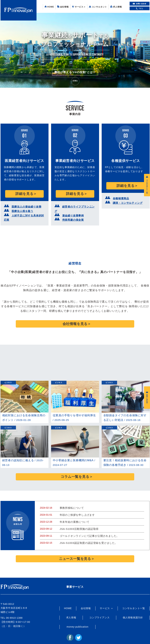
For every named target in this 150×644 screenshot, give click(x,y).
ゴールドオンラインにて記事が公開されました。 (88, 523)
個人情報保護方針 (133, 602)
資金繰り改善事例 (72, 208)
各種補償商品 (120, 196)
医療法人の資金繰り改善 (25, 204)
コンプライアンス (99, 602)
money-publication (78, 611)
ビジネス (8, 373)
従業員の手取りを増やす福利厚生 (73, 406)
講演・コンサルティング (126, 200)
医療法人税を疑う (21, 208)
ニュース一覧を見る (75, 544)
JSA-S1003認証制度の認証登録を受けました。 (87, 529)
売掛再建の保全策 (72, 212)
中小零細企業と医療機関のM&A (72, 451)
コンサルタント (98, 7)
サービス (79, 7)
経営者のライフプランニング (78, 204)
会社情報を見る (75, 316)
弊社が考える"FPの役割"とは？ (75, 74)
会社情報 (63, 7)
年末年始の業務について (74, 509)
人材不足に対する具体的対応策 (28, 212)
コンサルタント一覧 (134, 593)
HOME (49, 7)
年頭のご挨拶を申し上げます (76, 503)
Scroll (75, 81)
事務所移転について (71, 496)
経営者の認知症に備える (17, 451)
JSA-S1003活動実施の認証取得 (78, 516)
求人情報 (116, 7)
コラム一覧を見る (75, 466)
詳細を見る (24, 193)
